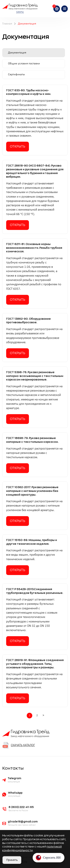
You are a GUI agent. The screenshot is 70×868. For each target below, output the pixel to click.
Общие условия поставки (24, 64)
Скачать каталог (19, 745)
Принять (12, 860)
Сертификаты (16, 75)
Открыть (18, 147)
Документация (17, 53)
